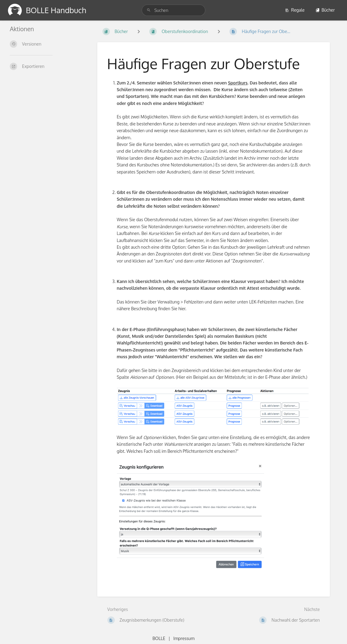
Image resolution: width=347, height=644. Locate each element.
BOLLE (159, 638)
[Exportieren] (46, 66)
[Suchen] (150, 10)
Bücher (325, 10)
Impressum (184, 638)
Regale (295, 10)
